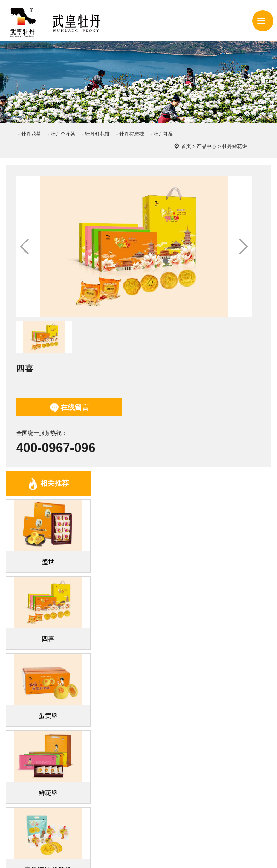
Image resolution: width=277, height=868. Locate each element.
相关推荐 (48, 372)
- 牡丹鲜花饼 (119, 126)
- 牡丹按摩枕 (162, 126)
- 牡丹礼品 (34, 139)
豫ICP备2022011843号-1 (123, 856)
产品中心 (241, 126)
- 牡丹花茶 (34, 126)
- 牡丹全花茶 (75, 126)
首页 (220, 126)
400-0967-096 (180, 264)
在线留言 (194, 224)
